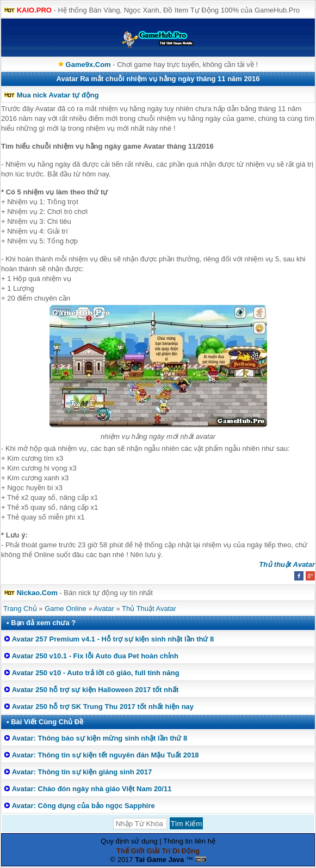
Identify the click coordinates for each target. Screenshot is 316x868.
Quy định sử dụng (129, 841)
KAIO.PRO (34, 10)
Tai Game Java (159, 860)
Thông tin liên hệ (189, 841)
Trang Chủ (20, 609)
